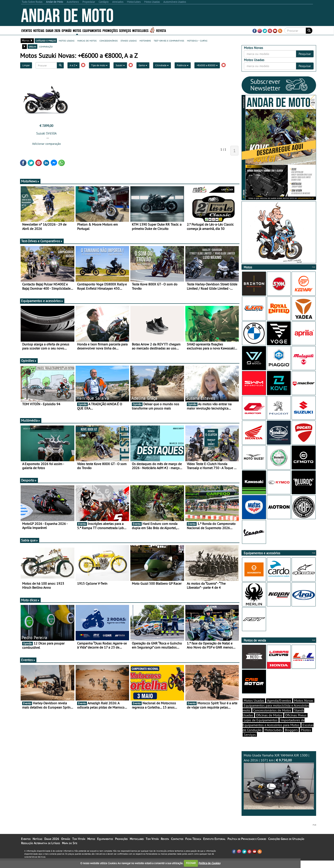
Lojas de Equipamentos (261, 728)
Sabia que (30, 540)
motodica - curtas (197, 40)
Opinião (67, 30)
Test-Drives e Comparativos (42, 241)
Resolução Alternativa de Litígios (40, 851)
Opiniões (29, 361)
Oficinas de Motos (269, 723)
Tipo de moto (99, 65)
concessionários (109, 40)
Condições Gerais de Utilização (286, 846)
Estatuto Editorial (214, 846)
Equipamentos (92, 30)
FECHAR (191, 863)
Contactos (177, 846)
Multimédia (31, 420)
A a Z (73, 65)
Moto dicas (30, 600)
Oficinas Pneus (296, 723)
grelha (32, 46)
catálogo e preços (46, 40)
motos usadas (67, 40)
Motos (77, 30)
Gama (143, 65)
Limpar (26, 65)
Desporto (29, 480)
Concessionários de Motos (272, 718)
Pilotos (306, 737)
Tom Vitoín (79, 846)
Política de (209, 863)
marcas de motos (87, 40)
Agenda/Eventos (279, 708)
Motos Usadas (254, 708)
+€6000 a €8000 (207, 65)
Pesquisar (305, 54)
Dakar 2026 (53, 30)
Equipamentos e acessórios (42, 301)
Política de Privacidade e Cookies (247, 846)
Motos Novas (304, 708)
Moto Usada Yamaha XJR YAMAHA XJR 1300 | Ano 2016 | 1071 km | (279, 789)
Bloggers (291, 737)
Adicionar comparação (47, 144)
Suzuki (120, 65)
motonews (145, 40)
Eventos (27, 30)
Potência (183, 65)
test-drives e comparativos (169, 40)
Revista (161, 30)
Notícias (39, 30)
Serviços (125, 30)
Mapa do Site (70, 851)
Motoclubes (140, 30)
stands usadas (129, 40)
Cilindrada (162, 65)
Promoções (110, 30)
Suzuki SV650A (46, 133)
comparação (46, 46)
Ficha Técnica (193, 846)
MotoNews (30, 181)
